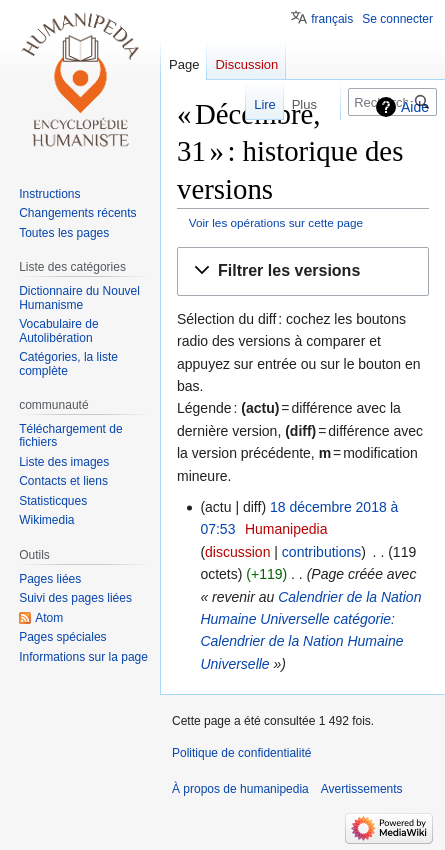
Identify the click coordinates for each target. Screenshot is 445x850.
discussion (237, 552)
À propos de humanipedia (240, 789)
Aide (415, 107)
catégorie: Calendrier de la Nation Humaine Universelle (301, 641)
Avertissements (362, 789)
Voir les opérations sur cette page (276, 222)
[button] (303, 271)
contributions (321, 552)
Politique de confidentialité (241, 753)
